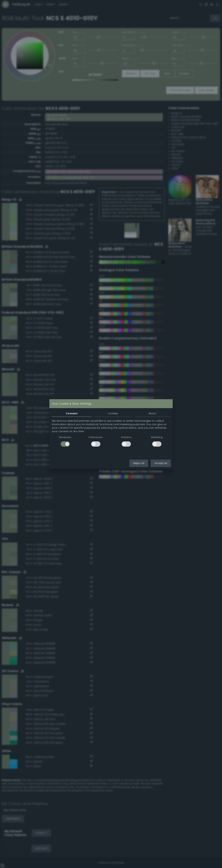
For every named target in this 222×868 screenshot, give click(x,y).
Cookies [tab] (113, 413)
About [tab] (152, 413)
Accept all (161, 463)
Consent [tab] (72, 413)
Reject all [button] (139, 463)
